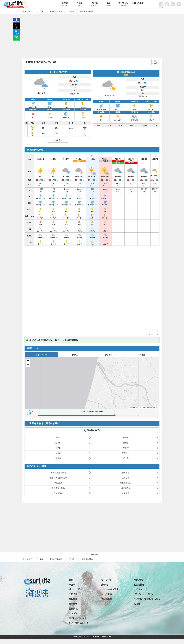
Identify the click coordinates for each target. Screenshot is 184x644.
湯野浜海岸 (126, 488)
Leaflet (131, 408)
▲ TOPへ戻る (92, 554)
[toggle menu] (180, 3)
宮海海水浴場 (126, 483)
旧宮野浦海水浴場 (58, 473)
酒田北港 (58, 483)
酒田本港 (126, 473)
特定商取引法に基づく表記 (147, 599)
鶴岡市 (126, 443)
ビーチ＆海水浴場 (110, 589)
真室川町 (126, 453)
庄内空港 (126, 478)
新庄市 (126, 458)
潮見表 (65, 5)
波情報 (79, 5)
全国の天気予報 (56, 559)
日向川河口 (58, 493)
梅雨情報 (73, 604)
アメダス (73, 613)
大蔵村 (58, 458)
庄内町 (126, 438)
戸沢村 (126, 448)
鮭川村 (58, 453)
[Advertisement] (92, 37)
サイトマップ (140, 589)
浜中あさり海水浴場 (58, 478)
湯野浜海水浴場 (58, 488)
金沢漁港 (126, 493)
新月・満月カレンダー (80, 623)
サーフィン (123, 5)
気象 (109, 5)
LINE (16, 39)
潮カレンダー (75, 589)
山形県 (71, 559)
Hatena (16, 33)
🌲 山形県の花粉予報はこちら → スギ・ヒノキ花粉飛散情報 (52, 340)
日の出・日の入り (78, 618)
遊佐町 (58, 448)
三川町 (58, 443)
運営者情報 (139, 585)
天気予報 (94, 5)
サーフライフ (28, 559)
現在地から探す (94, 430)
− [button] (28, 365)
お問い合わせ (138, 5)
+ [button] (28, 361)
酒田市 (58, 438)
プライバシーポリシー (144, 594)
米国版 (137, 604)
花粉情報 (73, 609)
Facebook (16, 22)
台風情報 (73, 599)
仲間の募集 (107, 599)
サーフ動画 (107, 594)
